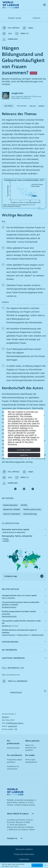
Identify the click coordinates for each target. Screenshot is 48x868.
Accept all (24, 455)
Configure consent (24, 450)
